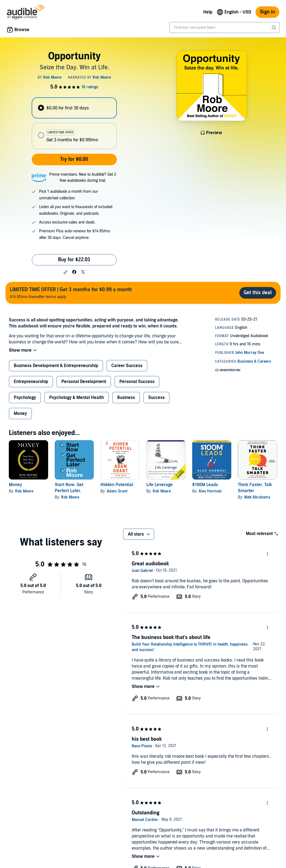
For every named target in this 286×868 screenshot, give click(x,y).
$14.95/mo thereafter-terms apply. (71, 293)
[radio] (74, 108)
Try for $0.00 (74, 159)
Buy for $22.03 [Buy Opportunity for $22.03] (74, 260)
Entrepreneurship (31, 382)
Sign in (267, 12)
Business (126, 398)
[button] (65, 272)
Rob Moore (24, 491)
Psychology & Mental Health (77, 398)
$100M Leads (205, 485)
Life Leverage (159, 485)
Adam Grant (117, 491)
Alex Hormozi (210, 491)
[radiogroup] (74, 123)
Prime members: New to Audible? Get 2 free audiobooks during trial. (83, 177)
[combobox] (224, 27)
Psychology (25, 398)
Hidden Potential (117, 485)
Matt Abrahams (257, 497)
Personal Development (84, 382)
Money (20, 414)
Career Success (127, 366)
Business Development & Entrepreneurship (56, 366)
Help (208, 12)
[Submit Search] (274, 27)
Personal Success (137, 382)
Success (156, 398)
